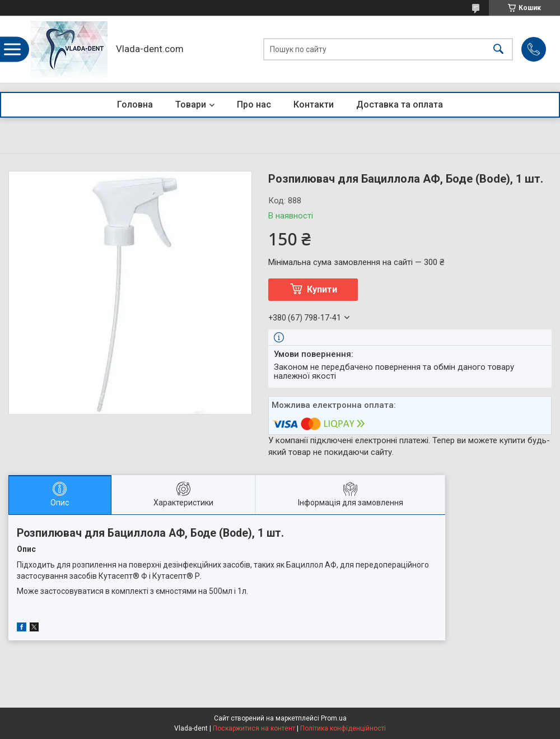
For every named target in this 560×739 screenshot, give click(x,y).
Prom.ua (334, 718)
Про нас (254, 104)
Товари (191, 104)
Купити (322, 289)
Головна (135, 104)
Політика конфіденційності (343, 728)
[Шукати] (498, 50)
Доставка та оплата (400, 104)
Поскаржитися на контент (254, 728)
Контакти (314, 104)
